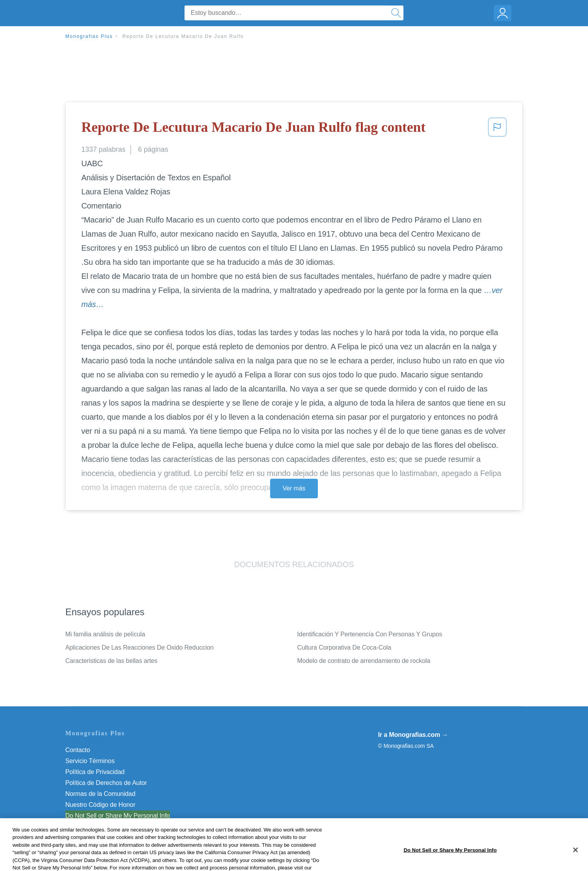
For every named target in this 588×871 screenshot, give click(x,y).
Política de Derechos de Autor (106, 783)
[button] (497, 129)
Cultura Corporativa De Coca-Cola (344, 647)
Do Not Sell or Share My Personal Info (118, 816)
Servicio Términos (90, 761)
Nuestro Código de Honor (100, 805)
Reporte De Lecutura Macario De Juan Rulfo (183, 36)
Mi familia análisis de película (105, 634)
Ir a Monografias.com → (413, 735)
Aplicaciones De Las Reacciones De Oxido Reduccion (139, 647)
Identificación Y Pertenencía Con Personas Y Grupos (370, 634)
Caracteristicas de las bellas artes (111, 661)
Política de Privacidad (95, 772)
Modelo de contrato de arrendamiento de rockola (364, 661)
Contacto (78, 750)
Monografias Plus (89, 36)
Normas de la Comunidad (100, 794)
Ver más (294, 488)
